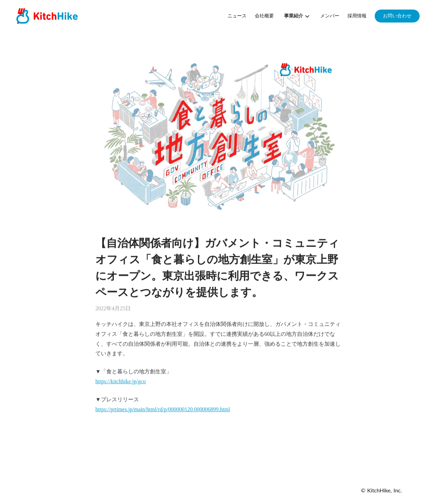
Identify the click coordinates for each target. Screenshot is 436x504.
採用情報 (357, 16)
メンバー (330, 16)
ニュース (237, 16)
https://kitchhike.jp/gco (121, 381)
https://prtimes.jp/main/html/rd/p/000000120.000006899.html (163, 409)
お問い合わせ (397, 16)
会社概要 (264, 16)
